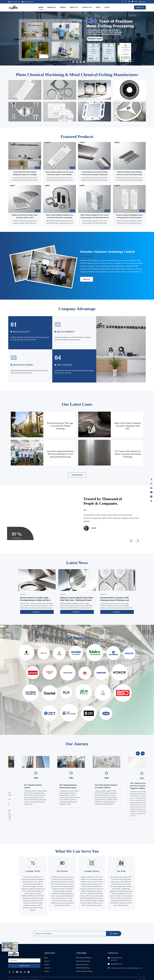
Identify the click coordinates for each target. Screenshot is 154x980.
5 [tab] (84, 62)
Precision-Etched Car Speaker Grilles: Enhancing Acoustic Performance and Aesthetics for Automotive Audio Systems (116, 600)
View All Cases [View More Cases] (77, 475)
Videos (63, 7)
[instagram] (29, 972)
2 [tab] (73, 62)
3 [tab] (77, 62)
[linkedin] (21, 972)
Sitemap (47, 971)
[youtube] (17, 972)
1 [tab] (70, 62)
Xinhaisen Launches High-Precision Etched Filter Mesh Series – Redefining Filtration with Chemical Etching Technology (77, 600)
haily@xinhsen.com (28, 2)
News (98, 7)
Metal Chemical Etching (83, 961)
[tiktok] (25, 972)
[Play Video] (121, 349)
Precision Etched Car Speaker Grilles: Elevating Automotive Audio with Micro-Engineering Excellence (36, 600)
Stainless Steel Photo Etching (84, 971)
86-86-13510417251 (116, 958)
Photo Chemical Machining (84, 958)
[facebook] (9, 972)
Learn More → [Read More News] (37, 612)
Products (52, 7)
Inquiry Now (140, 7)
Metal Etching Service (82, 965)
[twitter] (13, 972)
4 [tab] (81, 62)
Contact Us (87, 7)
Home (41, 7)
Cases (107, 7)
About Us (74, 7)
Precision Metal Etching (83, 968)
